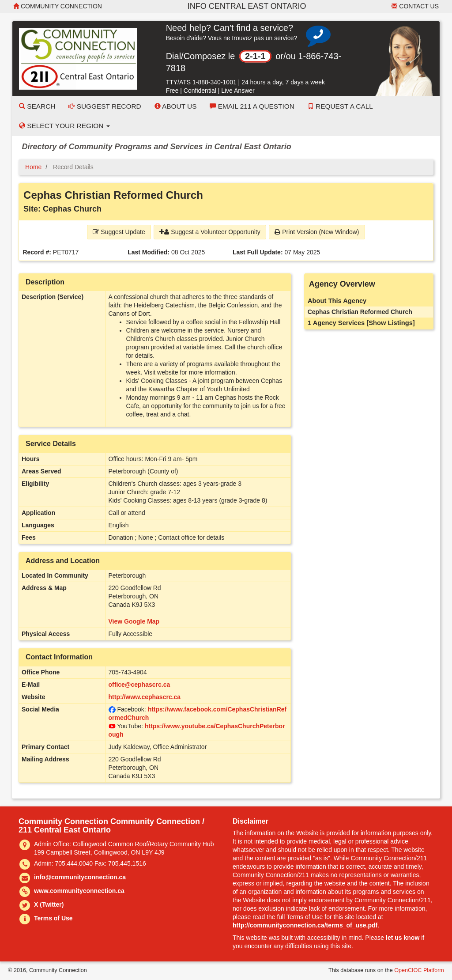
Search (37, 106)
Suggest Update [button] (119, 232)
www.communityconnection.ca (79, 891)
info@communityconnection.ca (80, 877)
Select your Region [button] (64, 126)
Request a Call (340, 106)
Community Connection (58, 6)
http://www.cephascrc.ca (145, 697)
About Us (176, 106)
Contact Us (415, 6)
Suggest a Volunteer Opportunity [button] (210, 232)
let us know (403, 938)
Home (33, 167)
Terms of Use (53, 918)
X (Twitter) (49, 904)
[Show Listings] (390, 323)
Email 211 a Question (252, 106)
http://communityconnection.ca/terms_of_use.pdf (305, 925)
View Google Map (134, 621)
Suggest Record (105, 106)
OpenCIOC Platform (419, 970)
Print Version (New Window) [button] (317, 232)
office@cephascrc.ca (139, 685)
